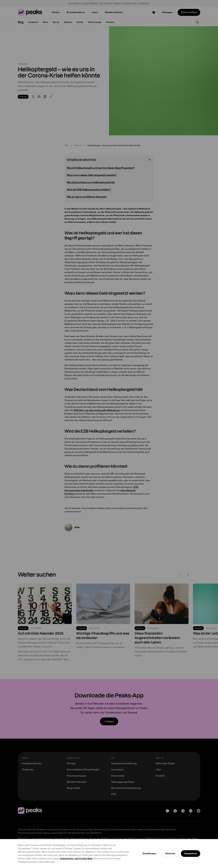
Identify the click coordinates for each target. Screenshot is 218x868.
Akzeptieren (191, 853)
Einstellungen (149, 853)
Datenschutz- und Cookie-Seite (76, 858)
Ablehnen (170, 853)
